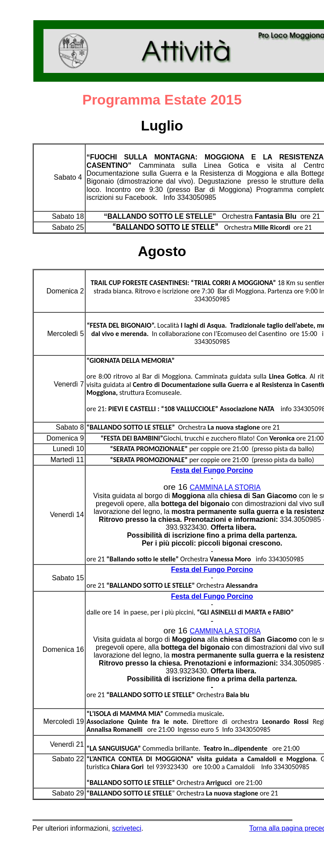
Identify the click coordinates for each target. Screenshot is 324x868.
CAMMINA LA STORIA (225, 487)
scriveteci (127, 828)
